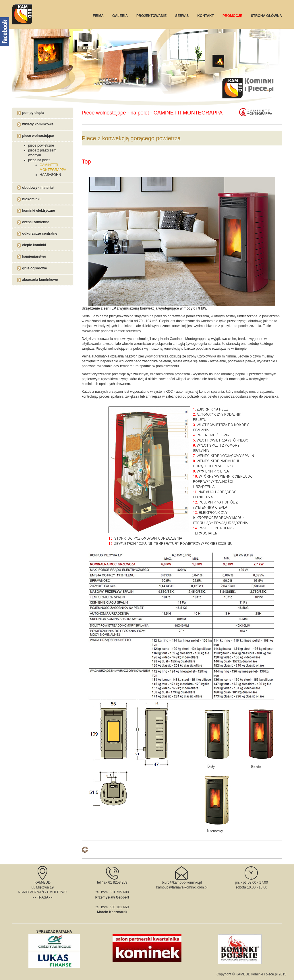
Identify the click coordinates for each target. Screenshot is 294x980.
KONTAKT (206, 16)
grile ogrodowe (32, 268)
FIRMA (98, 16)
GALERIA (120, 16)
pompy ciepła (30, 113)
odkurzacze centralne (37, 234)
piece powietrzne (41, 145)
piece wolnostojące (35, 136)
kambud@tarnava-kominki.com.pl (182, 887)
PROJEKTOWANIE (151, 16)
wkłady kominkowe (35, 124)
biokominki (29, 199)
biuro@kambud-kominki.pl (182, 882)
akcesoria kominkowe (37, 280)
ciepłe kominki (31, 245)
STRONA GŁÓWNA (266, 16)
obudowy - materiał (35, 188)
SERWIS (182, 16)
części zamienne (33, 222)
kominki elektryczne (36, 211)
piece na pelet (39, 160)
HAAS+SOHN (50, 175)
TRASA (42, 897)
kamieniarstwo (31, 256)
